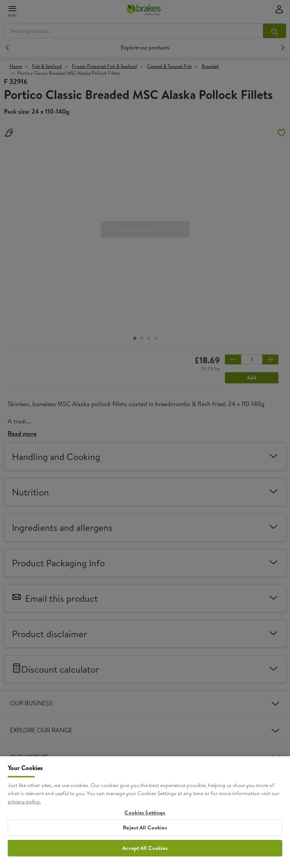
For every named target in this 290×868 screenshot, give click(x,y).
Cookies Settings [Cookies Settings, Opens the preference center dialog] (145, 818)
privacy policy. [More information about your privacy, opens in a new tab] (24, 807)
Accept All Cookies (145, 853)
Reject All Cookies (145, 833)
